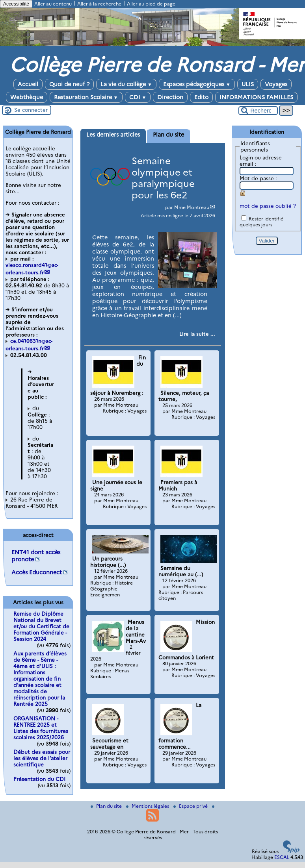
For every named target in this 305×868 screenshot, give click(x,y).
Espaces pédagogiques (197, 84)
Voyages (276, 84)
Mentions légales (148, 806)
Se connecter (31, 110)
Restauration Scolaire (86, 97)
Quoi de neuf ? (69, 84)
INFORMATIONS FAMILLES (256, 97)
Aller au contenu (53, 4)
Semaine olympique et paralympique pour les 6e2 (163, 178)
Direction (170, 97)
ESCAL (282, 857)
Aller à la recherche (99, 4)
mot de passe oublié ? (268, 206)
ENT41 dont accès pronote (36, 556)
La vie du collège (126, 84)
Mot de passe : (258, 178)
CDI (138, 97)
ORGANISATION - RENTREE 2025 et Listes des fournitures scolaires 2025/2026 (41, 728)
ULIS (248, 84)
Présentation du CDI (39, 779)
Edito (201, 97)
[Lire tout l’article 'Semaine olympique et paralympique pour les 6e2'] (197, 334)
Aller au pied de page (151, 4)
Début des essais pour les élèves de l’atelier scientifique (42, 758)
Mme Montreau (192, 207)
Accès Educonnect (37, 572)
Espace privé (191, 806)
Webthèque (27, 97)
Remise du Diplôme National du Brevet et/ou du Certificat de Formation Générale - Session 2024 (41, 626)
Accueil (28, 84)
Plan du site (107, 806)
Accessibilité (16, 4)
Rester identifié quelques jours (261, 222)
